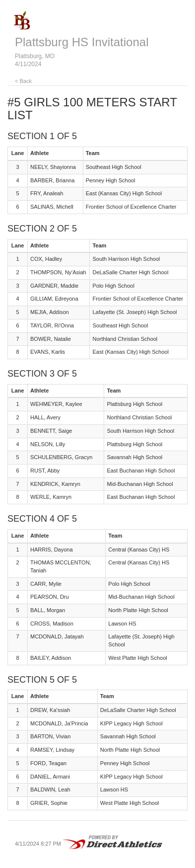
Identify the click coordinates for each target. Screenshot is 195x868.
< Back (23, 81)
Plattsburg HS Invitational (82, 42)
